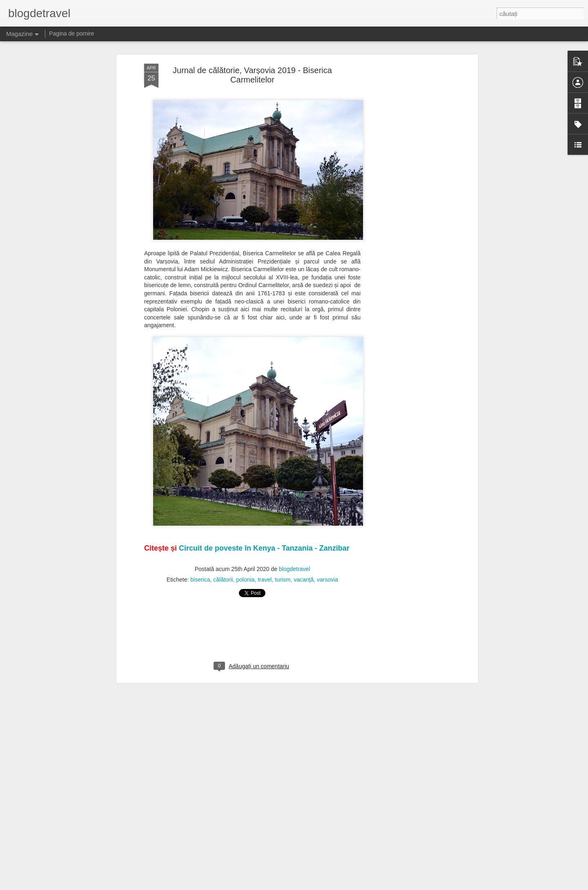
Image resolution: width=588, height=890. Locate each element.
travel (265, 546)
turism (283, 546)
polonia (245, 546)
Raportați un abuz (346, 886)
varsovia (327, 546)
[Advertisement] (405, 159)
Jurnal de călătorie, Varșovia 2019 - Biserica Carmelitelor (252, 42)
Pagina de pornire (72, 33)
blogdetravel (294, 536)
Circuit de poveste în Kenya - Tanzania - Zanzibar (264, 515)
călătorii (223, 546)
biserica (200, 546)
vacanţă (304, 546)
